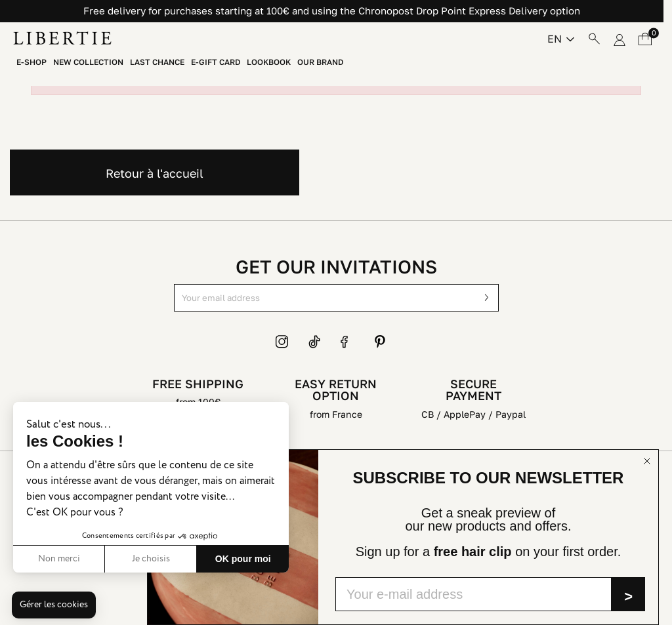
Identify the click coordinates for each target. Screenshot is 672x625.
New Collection (88, 62)
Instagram (282, 342)
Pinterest (380, 342)
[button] (54, 605)
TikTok (315, 342)
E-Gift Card (216, 62)
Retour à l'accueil (155, 173)
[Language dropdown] (561, 39)
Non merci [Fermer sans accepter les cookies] (59, 559)
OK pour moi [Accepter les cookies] (243, 559)
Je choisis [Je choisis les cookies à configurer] (151, 559)
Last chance (157, 62)
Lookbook (269, 62)
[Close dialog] (647, 461)
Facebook (347, 342)
